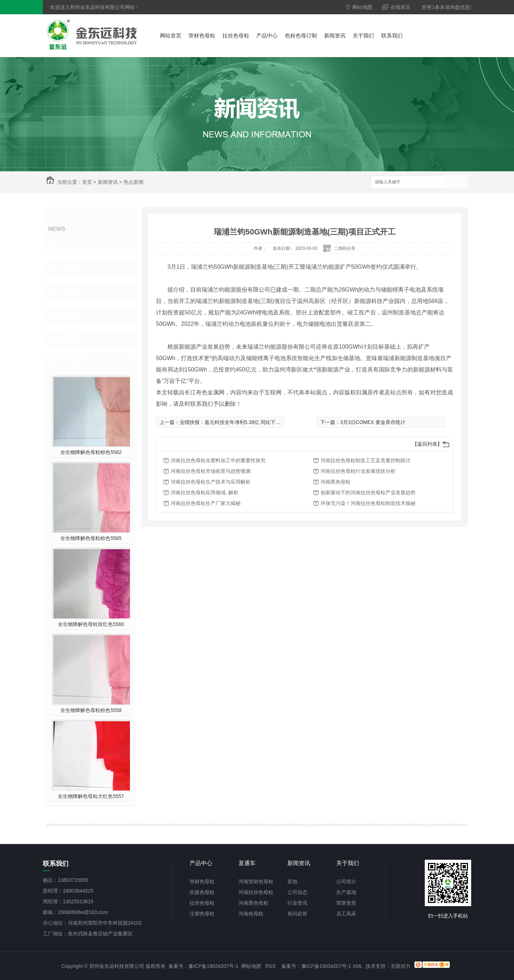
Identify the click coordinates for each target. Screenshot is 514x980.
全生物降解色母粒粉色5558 (91, 710)
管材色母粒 (202, 36)
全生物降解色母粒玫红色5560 (91, 624)
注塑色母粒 (202, 914)
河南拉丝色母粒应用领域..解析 (205, 492)
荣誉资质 (346, 903)
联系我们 (392, 36)
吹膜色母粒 (202, 892)
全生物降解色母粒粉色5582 (91, 452)
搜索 (455, 183)
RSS (270, 966)
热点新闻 (133, 182)
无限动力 (400, 966)
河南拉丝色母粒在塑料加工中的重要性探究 (218, 460)
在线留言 (396, 7)
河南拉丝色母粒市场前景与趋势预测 (211, 471)
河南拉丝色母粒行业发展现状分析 (358, 471)
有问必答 (70, 315)
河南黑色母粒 (336, 482)
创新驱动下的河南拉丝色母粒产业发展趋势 (368, 492)
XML (358, 966)
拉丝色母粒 (236, 36)
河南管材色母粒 (256, 882)
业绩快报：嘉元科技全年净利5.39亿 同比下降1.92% (237, 422)
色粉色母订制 (301, 36)
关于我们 (363, 36)
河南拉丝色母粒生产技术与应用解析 (211, 482)
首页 (87, 182)
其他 (64, 247)
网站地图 (359, 7)
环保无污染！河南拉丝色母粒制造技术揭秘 (368, 503)
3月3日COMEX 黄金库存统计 (373, 422)
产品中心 (267, 36)
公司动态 (70, 269)
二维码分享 (345, 248)
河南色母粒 (251, 914)
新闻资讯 (335, 36)
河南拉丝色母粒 (256, 892)
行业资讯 (70, 292)
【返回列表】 (427, 444)
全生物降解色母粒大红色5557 (91, 796)
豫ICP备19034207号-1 (213, 966)
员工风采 (346, 914)
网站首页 (171, 36)
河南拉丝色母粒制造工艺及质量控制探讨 (366, 460)
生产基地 (346, 892)
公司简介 (346, 882)
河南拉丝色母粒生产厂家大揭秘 (206, 503)
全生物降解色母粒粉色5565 (91, 538)
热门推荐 (70, 361)
